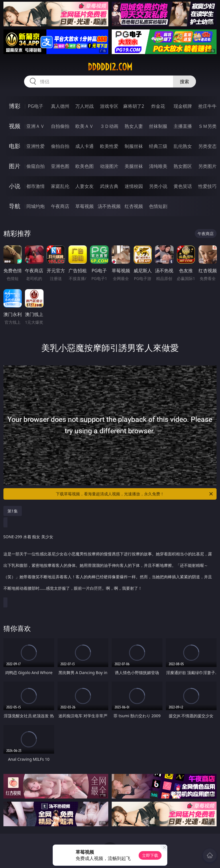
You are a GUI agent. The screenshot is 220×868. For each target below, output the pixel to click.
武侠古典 (109, 186)
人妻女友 (85, 186)
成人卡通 (85, 146)
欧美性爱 (109, 146)
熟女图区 (183, 166)
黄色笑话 (183, 186)
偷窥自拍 (36, 166)
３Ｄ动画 (109, 126)
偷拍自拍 (60, 146)
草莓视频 (85, 206)
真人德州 (60, 106)
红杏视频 (134, 206)
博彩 (15, 106)
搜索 (184, 82)
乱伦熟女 (183, 146)
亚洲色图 (60, 166)
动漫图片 (109, 166)
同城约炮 (36, 206)
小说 (15, 186)
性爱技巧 (207, 186)
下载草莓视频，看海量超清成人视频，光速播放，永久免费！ (135, 494)
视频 (15, 126)
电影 (15, 146)
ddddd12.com (110, 67)
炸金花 (158, 106)
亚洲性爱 (36, 146)
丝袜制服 (158, 126)
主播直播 (183, 126)
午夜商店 (60, 206)
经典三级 (158, 146)
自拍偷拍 (60, 126)
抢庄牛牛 (207, 106)
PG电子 (35, 106)
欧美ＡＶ (85, 126)
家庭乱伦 (60, 186)
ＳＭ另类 (207, 126)
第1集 (13, 511)
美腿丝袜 (134, 166)
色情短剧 (158, 206)
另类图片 (207, 166)
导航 (15, 206)
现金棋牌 (183, 106)
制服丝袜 (134, 146)
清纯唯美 (158, 166)
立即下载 (150, 855)
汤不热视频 (109, 206)
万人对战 (85, 106)
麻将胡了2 (134, 106)
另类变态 (207, 146)
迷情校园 (134, 186)
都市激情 (36, 186)
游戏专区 (109, 106)
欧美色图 (85, 166)
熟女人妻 (134, 126)
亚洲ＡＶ (36, 126)
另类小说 (158, 186)
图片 (15, 166)
